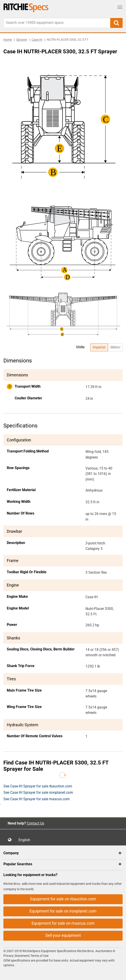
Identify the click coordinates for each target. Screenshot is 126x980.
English (26, 840)
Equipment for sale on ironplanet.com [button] (63, 911)
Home (8, 40)
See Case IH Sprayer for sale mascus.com (37, 799)
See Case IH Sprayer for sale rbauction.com (38, 786)
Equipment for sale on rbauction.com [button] (63, 899)
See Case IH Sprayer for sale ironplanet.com (38, 792)
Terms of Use (39, 956)
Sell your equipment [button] (63, 935)
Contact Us (36, 823)
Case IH (37, 40)
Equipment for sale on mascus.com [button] (63, 923)
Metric (115, 347)
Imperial (99, 347)
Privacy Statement (16, 956)
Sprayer (22, 40)
